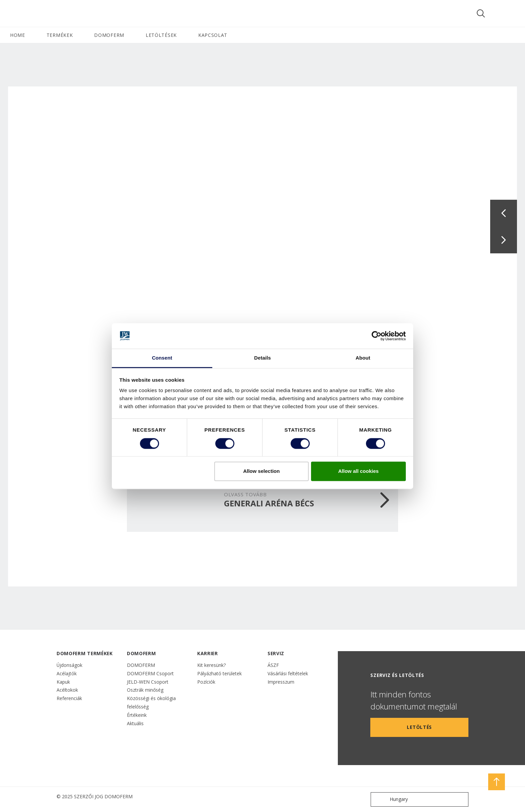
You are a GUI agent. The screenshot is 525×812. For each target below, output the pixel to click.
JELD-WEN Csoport (148, 682)
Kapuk (63, 682)
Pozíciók (206, 682)
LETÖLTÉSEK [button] (161, 35)
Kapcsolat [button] (213, 35)
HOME (18, 35)
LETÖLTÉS (419, 727)
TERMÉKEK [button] (60, 35)
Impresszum (281, 682)
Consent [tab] (162, 358)
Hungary (391, 799)
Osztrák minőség (145, 690)
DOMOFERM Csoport (150, 673)
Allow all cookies (358, 471)
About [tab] (363, 358)
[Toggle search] (481, 13)
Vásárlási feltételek (288, 673)
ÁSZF (273, 665)
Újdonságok (69, 665)
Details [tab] (262, 358)
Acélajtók (67, 673)
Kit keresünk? (211, 665)
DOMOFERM (141, 665)
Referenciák (69, 698)
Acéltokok (67, 690)
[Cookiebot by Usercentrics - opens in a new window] (377, 336)
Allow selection (261, 471)
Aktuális (135, 723)
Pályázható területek (219, 673)
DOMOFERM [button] (109, 35)
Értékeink (137, 715)
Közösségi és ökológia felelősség (151, 702)
